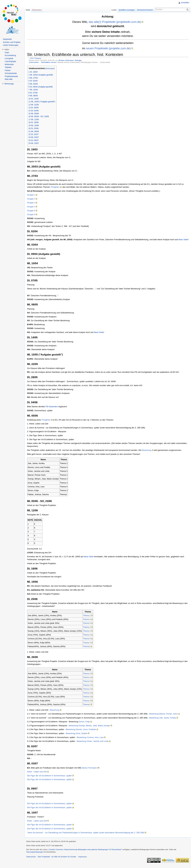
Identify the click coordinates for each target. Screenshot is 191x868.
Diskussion (70, 60)
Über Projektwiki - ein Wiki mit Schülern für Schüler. (57, 857)
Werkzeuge (9, 84)
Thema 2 (87, 615)
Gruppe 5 (31, 211)
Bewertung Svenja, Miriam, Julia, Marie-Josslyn (89, 726)
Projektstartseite (11, 76)
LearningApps (10, 61)
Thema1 (87, 646)
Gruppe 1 (31, 195)
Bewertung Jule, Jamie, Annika (163, 718)
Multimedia (9, 64)
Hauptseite (7, 39)
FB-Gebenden (52, 407)
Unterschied (34, 62)
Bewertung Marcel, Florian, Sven (163, 714)
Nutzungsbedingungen (35, 852)
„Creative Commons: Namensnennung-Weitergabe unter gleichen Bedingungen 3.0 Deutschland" (85, 849)
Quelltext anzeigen (127, 10)
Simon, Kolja (84, 722)
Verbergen (50, 68)
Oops (7, 53)
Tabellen (8, 67)
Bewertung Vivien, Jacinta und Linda (93, 741)
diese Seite (183, 240)
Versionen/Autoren (145, 10)
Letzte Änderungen (11, 45)
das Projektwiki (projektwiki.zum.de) (115, 22)
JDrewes (62, 60)
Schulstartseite (11, 73)
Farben (8, 70)
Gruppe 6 (31, 214)
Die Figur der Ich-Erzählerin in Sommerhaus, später (49, 776)
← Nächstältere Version (48, 62)
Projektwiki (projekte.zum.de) (108, 48)
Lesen (114, 10)
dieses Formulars (89, 768)
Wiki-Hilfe (9, 79)
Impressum (82, 857)
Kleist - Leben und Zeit (37, 772)
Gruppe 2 (31, 199)
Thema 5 (87, 623)
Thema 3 (87, 631)
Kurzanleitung (10, 55)
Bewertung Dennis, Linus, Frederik (81, 729)
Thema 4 (87, 619)
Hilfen (7, 50)
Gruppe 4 (31, 207)
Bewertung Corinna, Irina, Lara (90, 737)
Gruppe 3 (31, 203)
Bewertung (147, 450)
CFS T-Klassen (36, 58)
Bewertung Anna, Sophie (77, 733)
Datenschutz (31, 857)
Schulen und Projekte (12, 42)
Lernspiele (9, 58)
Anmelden (185, 3)
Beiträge (78, 60)
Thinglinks (55, 187)
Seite (28, 10)
